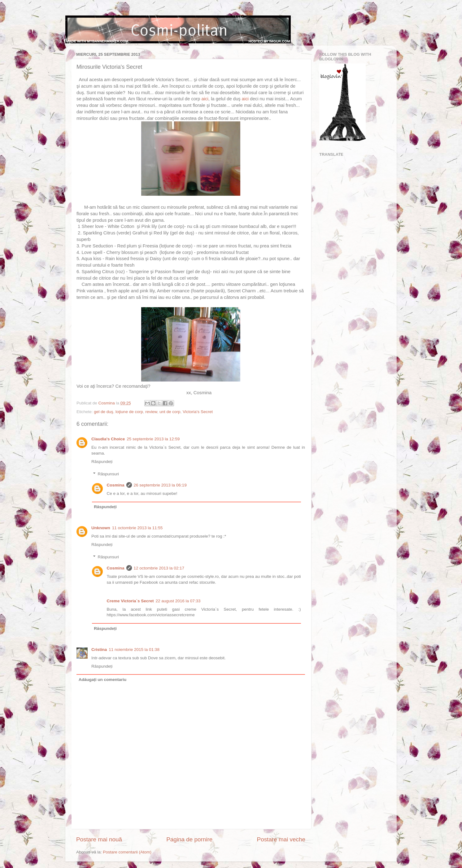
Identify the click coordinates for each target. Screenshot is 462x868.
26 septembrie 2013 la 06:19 (160, 485)
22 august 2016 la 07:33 (178, 601)
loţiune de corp (129, 412)
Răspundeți (102, 462)
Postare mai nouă (99, 839)
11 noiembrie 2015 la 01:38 (134, 650)
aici (205, 99)
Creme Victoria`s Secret (130, 601)
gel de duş (103, 412)
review (151, 412)
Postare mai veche (281, 839)
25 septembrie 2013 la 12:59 (153, 439)
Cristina (99, 650)
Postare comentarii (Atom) (127, 852)
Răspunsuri (108, 474)
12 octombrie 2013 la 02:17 (159, 568)
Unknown (101, 528)
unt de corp (170, 412)
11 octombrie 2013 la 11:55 (137, 528)
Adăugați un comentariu (103, 680)
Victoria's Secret (198, 412)
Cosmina (116, 485)
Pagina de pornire (189, 839)
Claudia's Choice (108, 439)
